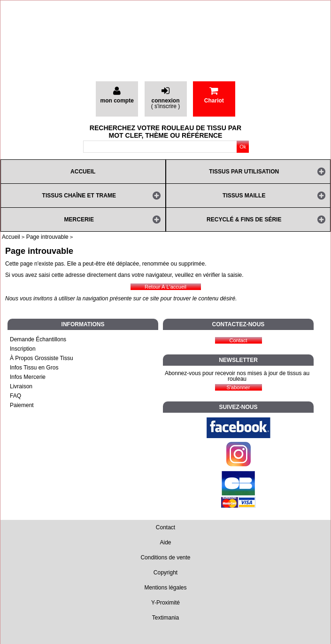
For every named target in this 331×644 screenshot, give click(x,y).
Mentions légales (165, 588)
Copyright (165, 573)
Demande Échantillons (38, 339)
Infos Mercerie (28, 377)
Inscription (23, 349)
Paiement (22, 405)
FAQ (15, 396)
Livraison (21, 386)
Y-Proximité (165, 603)
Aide (165, 542)
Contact (165, 527)
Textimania (165, 618)
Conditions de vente (165, 558)
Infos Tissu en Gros (34, 368)
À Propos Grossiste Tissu (42, 358)
